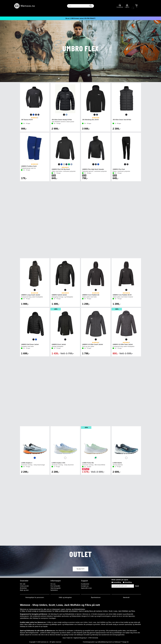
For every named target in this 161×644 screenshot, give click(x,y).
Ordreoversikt (24, 586)
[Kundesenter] (120, 5)
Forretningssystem (89, 642)
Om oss (53, 584)
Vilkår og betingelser (65, 597)
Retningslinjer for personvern (35, 597)
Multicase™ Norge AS (121, 642)
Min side (23, 584)
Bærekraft (126, 597)
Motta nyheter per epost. (120, 580)
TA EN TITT (80, 569)
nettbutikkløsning (103, 642)
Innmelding (117, 582)
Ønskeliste (23, 588)
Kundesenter (85, 584)
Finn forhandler (55, 586)
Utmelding (128, 582)
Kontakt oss (85, 586)
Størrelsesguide (56, 588)
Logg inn (127, 5)
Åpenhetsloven (96, 597)
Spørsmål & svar (86, 588)
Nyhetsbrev (54, 590)
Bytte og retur (24, 590)
